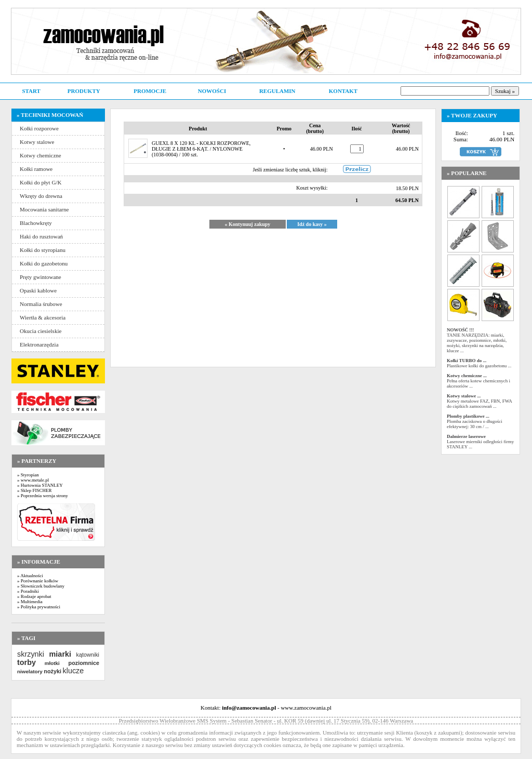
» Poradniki (28, 591)
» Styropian (28, 475)
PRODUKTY (84, 91)
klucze (73, 671)
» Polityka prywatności (39, 607)
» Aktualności (30, 576)
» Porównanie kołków (38, 581)
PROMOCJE (150, 91)
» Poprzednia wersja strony (43, 496)
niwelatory (30, 671)
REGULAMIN (277, 91)
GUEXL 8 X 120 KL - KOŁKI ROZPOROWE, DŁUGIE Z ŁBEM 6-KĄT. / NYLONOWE (201, 146)
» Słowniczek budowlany (41, 586)
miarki (60, 654)
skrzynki (31, 654)
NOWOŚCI (212, 91)
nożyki (52, 671)
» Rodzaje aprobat (34, 596)
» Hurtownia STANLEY (40, 485)
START (31, 91)
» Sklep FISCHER (35, 490)
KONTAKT (343, 91)
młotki (52, 663)
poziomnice (84, 663)
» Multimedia (30, 602)
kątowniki (88, 655)
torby (26, 662)
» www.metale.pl (33, 480)
